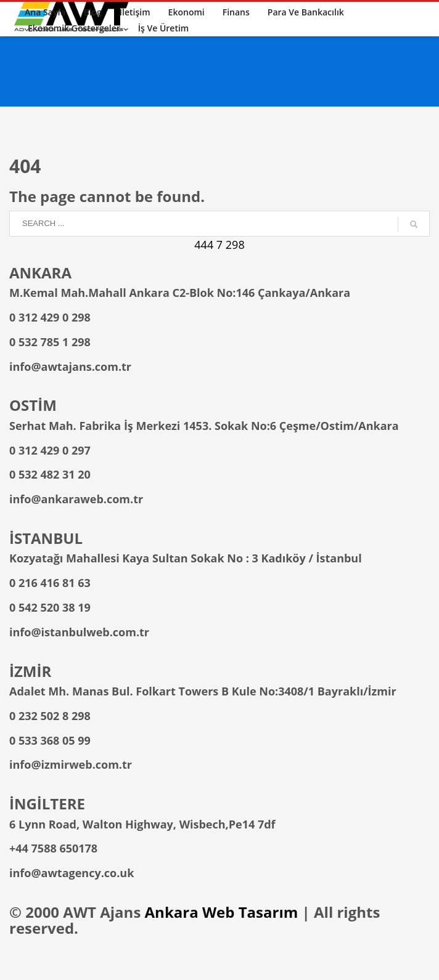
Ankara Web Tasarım (222, 912)
